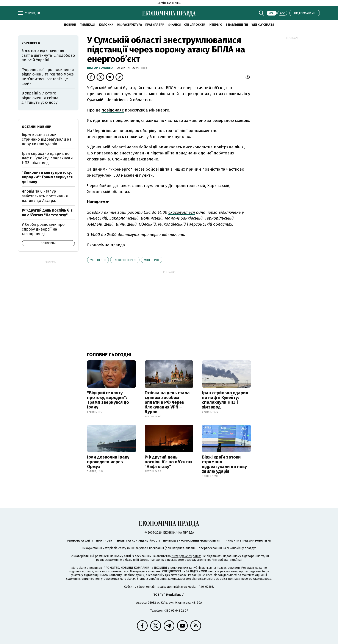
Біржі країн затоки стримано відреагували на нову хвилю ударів (224, 464)
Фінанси (174, 25)
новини (70, 25)
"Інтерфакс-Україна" (186, 556)
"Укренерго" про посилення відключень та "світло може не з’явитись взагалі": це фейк (48, 77)
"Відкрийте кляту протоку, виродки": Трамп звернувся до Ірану (108, 400)
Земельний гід (237, 25)
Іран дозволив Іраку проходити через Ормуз (108, 462)
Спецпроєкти (195, 25)
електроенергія (125, 260)
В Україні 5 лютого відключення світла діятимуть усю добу (40, 98)
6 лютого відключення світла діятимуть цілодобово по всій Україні (48, 55)
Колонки (106, 25)
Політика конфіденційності (138, 541)
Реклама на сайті (80, 541)
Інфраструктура (129, 25)
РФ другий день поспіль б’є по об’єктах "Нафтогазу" (168, 462)
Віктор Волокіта (100, 68)
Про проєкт (105, 541)
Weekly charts (263, 25)
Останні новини (37, 127)
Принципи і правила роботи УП (247, 541)
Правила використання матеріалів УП (192, 541)
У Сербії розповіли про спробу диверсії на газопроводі (43, 229)
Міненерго (152, 260)
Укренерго (98, 260)
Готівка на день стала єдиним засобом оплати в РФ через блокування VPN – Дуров (167, 402)
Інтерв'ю (215, 25)
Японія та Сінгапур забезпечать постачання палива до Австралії (45, 196)
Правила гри (155, 25)
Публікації (88, 25)
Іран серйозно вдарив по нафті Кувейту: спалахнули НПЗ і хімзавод (225, 400)
